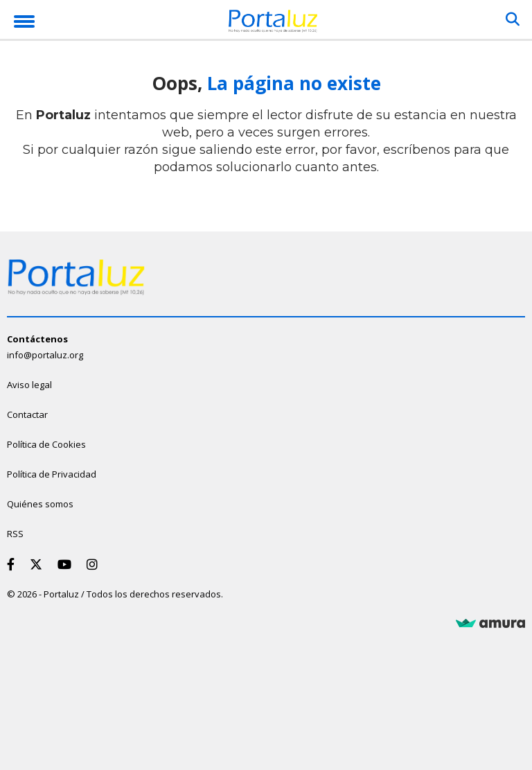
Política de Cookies (46, 444)
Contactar (27, 414)
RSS (15, 534)
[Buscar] (513, 19)
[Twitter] (39, 564)
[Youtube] (67, 564)
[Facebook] (14, 564)
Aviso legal (29, 385)
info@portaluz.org (45, 355)
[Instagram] (95, 564)
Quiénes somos (40, 504)
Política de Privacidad (52, 474)
